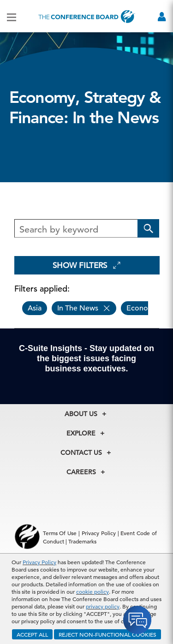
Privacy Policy (39, 562)
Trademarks (82, 541)
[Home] (87, 16)
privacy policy (103, 606)
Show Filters (87, 265)
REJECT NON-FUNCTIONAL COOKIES (107, 634)
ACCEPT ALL (32, 634)
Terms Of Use (60, 533)
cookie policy (92, 591)
